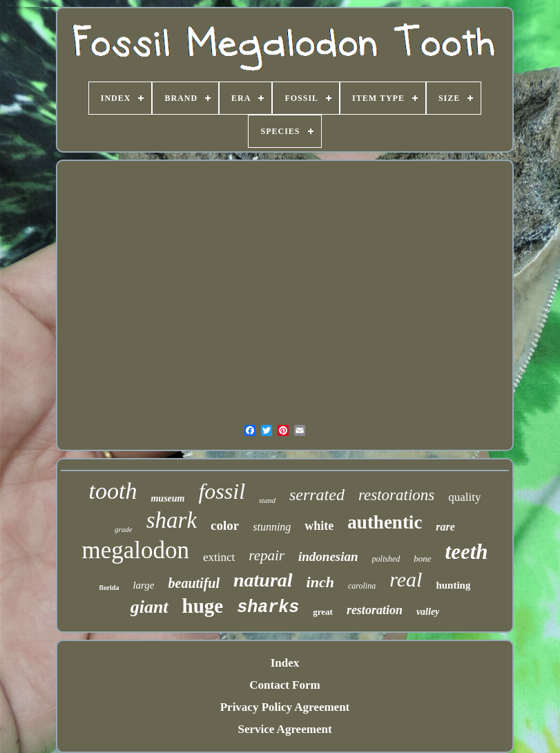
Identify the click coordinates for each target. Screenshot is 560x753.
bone (422, 559)
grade (124, 529)
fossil (222, 491)
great (323, 612)
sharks (268, 608)
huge (203, 606)
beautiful (194, 583)
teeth (467, 552)
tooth (113, 491)
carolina (362, 586)
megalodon (135, 550)
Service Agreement (284, 729)
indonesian (328, 556)
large (143, 585)
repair (267, 555)
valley (428, 612)
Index (285, 663)
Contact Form (284, 685)
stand (267, 500)
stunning (272, 527)
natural (263, 580)
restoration (375, 610)
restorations (396, 495)
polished (386, 559)
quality (464, 497)
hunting (453, 585)
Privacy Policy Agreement (285, 707)
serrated (317, 495)
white (319, 526)
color (225, 525)
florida (109, 588)
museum (167, 498)
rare (445, 527)
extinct (219, 557)
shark (172, 520)
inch (320, 582)
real (406, 579)
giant (149, 607)
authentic (385, 522)
